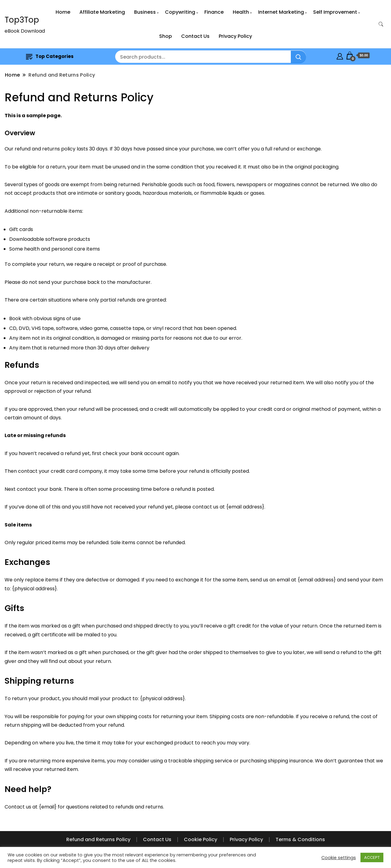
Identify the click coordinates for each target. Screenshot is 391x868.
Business (145, 12)
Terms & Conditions (300, 839)
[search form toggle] (381, 24)
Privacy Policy (235, 36)
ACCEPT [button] (372, 857)
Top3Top (22, 20)
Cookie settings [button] (339, 858)
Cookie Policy (201, 839)
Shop (166, 36)
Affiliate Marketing (102, 12)
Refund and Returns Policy (98, 839)
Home (63, 12)
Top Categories (50, 56)
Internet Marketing (281, 12)
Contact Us (195, 36)
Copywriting (180, 12)
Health (241, 12)
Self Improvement (335, 12)
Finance (214, 12)
